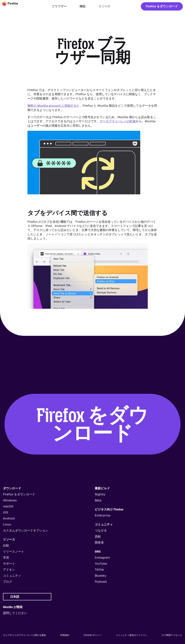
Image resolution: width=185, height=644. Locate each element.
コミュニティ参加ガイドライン (132, 635)
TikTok (99, 570)
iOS (6, 512)
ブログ (8, 582)
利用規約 (65, 635)
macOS (8, 506)
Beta (98, 500)
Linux (7, 524)
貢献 (98, 536)
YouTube (101, 564)
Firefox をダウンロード (162, 6)
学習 (6, 558)
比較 (6, 546)
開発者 (99, 542)
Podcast (101, 582)
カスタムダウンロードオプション (26, 530)
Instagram (102, 558)
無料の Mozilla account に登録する (52, 106)
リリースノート (14, 552)
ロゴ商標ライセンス (172, 635)
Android (9, 518)
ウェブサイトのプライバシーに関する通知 (24, 635)
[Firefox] (14, 6)
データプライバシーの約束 (118, 121)
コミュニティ (12, 576)
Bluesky (100, 576)
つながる (101, 530)
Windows (10, 500)
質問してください (15, 613)
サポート (9, 564)
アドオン (9, 570)
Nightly (100, 494)
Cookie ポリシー (92, 635)
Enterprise (103, 515)
